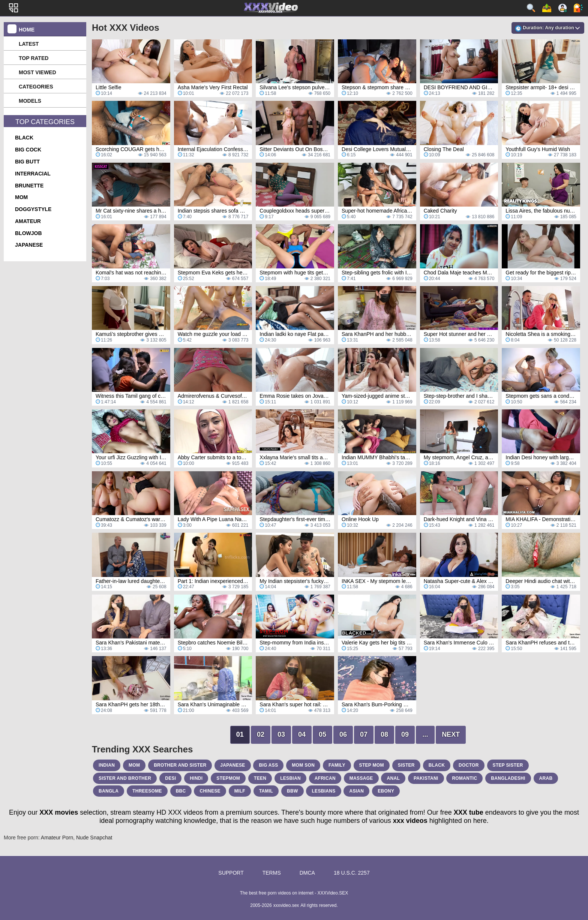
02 (261, 734)
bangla (109, 791)
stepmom (228, 778)
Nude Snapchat (94, 838)
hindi (196, 778)
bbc (181, 791)
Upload (547, 8)
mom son (303, 765)
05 (322, 734)
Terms (272, 873)
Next (451, 734)
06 (343, 734)
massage (361, 778)
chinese (210, 791)
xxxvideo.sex (286, 905)
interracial (33, 174)
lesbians (323, 791)
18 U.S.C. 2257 (352, 873)
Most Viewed (37, 72)
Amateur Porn (57, 838)
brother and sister (180, 765)
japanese (29, 245)
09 (405, 734)
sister (406, 765)
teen (260, 778)
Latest (29, 44)
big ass (268, 765)
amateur (28, 221)
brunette (29, 186)
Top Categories (45, 122)
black (24, 138)
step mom (372, 765)
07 (364, 734)
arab (546, 778)
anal (393, 778)
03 (281, 734)
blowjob (28, 233)
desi (170, 778)
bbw (292, 791)
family (337, 765)
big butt (27, 162)
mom (21, 197)
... (425, 734)
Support (231, 873)
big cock (28, 150)
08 (384, 734)
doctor (469, 765)
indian (107, 765)
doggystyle (33, 209)
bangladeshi (508, 778)
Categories (36, 87)
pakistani (426, 778)
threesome (147, 791)
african (325, 778)
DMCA (307, 873)
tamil (266, 791)
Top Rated (34, 58)
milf (240, 791)
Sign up (562, 8)
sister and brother (125, 778)
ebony (386, 791)
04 (302, 734)
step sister (508, 765)
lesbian (290, 778)
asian (356, 791)
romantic (464, 778)
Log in (578, 8)
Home (27, 30)
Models (30, 101)
